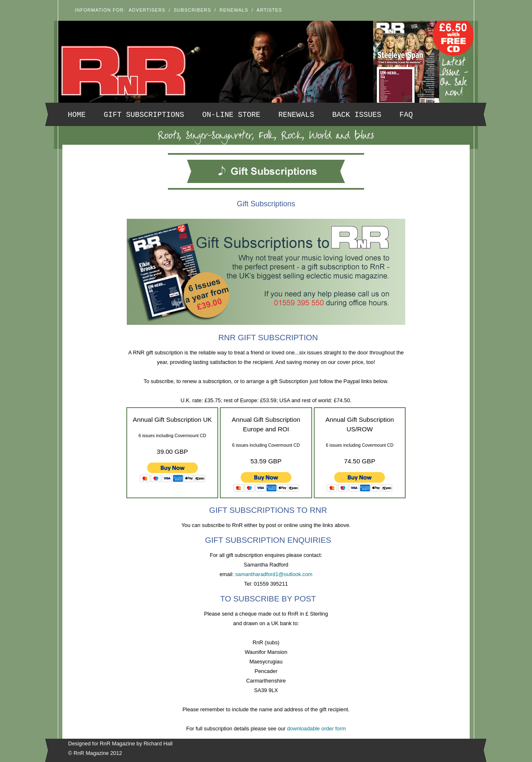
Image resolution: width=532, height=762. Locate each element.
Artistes (269, 10)
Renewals (234, 10)
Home (77, 115)
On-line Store (232, 115)
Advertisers (147, 10)
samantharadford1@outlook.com (274, 574)
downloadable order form (317, 729)
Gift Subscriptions (144, 115)
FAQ (406, 115)
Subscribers (192, 10)
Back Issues (357, 115)
